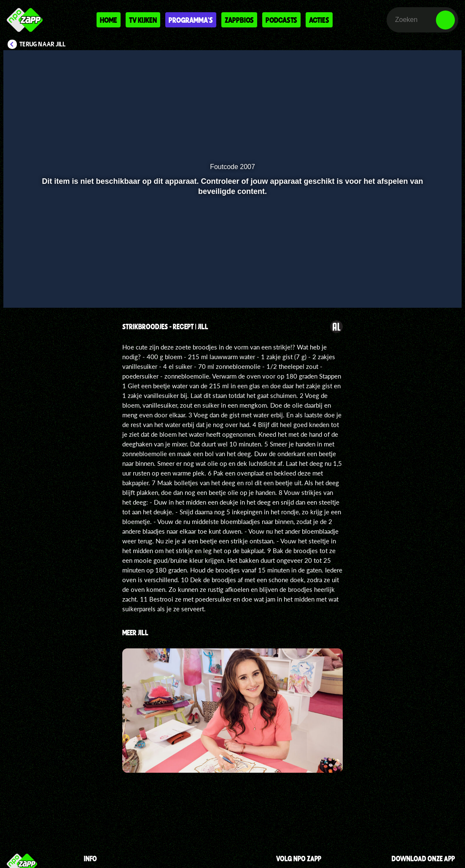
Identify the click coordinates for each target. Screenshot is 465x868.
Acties (319, 20)
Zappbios (239, 20)
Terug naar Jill (43, 44)
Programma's (191, 20)
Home (109, 20)
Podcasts (281, 20)
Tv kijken (143, 20)
